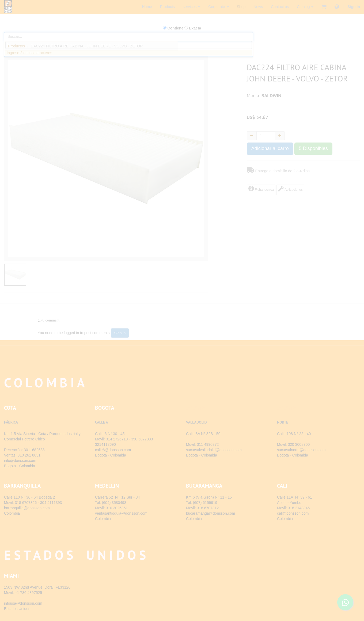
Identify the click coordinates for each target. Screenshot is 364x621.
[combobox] (129, 45)
